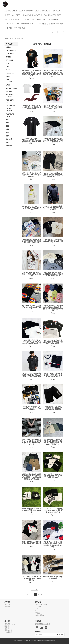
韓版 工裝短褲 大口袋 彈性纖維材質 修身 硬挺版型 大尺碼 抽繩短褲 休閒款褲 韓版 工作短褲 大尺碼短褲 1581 (53, 442)
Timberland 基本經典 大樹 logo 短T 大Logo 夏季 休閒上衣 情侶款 (32, 408)
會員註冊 (7, 624)
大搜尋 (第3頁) (18, 39)
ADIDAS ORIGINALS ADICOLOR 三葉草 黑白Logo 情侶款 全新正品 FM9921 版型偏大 (31, 141)
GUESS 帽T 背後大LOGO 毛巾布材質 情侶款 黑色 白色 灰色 (32, 543)
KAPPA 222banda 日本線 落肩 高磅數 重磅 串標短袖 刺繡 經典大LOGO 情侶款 (53, 342)
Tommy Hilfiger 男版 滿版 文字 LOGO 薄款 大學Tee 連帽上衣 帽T (31, 274)
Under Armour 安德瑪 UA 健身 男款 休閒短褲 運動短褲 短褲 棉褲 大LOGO (53, 175)
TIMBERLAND (53, 19)
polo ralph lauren (22, 19)
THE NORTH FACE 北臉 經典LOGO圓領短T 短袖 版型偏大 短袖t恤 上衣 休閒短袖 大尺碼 (53, 72)
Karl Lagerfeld (35, 15)
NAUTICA (8, 19)
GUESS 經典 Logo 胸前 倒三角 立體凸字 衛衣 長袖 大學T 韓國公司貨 (32, 578)
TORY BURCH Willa (29, 23)
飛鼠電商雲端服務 (49, 640)
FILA (53, 11)
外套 (44, 23)
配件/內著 (9, 28)
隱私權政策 (8, 630)
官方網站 (7, 607)
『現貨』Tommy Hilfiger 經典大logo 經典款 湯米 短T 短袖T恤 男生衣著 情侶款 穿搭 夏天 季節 (53, 544)
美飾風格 (8, 39)
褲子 (57, 23)
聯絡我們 (7, 605)
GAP (58, 11)
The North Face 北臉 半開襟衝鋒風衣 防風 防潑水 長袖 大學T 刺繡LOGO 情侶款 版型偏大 (31, 375)
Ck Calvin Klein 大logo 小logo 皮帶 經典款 (53, 578)
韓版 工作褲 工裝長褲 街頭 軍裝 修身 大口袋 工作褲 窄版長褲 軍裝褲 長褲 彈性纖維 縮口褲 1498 (31, 442)
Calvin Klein (18, 11)
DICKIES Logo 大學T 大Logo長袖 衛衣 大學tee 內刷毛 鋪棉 (31, 307)
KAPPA (24, 15)
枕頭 (53, 23)
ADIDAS (8, 11)
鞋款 (15, 28)
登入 (13, 624)
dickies (38, 11)
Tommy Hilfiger (12, 23)
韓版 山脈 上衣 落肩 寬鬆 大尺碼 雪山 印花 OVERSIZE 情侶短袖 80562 (31, 175)
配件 (62, 23)
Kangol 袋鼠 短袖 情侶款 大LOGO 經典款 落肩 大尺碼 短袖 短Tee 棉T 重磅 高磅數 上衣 (31, 342)
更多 (35, 589)
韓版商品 (21, 28)
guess (7, 15)
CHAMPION (29, 11)
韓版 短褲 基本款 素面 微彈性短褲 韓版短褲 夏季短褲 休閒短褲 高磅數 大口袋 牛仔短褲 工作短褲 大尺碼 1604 (31, 477)
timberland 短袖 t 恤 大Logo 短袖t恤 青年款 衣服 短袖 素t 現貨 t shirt (53, 107)
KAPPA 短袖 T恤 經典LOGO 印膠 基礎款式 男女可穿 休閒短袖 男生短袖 (53, 476)
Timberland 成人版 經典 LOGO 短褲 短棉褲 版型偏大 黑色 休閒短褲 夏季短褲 (53, 408)
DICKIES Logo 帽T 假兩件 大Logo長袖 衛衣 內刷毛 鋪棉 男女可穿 (31, 208)
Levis (45, 15)
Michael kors (55, 15)
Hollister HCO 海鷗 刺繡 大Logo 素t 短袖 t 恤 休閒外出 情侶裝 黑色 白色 (31, 107)
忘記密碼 (7, 626)
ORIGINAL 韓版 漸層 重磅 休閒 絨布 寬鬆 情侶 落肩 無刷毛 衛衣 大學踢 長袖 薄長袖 (31, 241)
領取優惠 (60, 635)
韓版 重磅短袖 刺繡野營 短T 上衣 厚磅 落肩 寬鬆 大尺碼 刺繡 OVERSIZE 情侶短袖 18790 (53, 140)
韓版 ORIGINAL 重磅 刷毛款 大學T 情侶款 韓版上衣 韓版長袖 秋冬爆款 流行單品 (53, 274)
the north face (40, 19)
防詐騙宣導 (8, 632)
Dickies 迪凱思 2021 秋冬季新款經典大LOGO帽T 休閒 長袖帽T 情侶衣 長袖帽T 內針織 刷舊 (53, 308)
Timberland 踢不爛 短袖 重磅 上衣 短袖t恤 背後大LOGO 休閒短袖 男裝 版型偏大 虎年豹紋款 (32, 73)
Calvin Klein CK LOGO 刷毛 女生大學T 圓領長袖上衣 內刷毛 (53, 241)
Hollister (16, 15)
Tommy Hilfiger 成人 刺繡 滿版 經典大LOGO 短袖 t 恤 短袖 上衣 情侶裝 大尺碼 (53, 375)
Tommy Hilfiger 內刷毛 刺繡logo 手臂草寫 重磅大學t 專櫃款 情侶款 (53, 208)
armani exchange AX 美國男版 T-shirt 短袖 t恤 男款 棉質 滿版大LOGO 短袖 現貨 (53, 511)
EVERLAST (47, 11)
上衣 (40, 23)
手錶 (49, 23)
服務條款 (7, 628)
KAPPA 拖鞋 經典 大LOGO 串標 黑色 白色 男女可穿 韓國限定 (32, 511)
